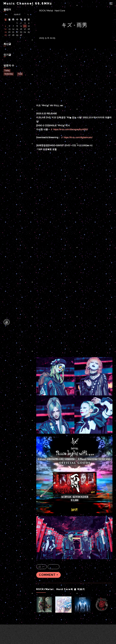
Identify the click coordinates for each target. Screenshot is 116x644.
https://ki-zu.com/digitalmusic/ (78, 137)
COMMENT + (48, 575)
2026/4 (17, 14)
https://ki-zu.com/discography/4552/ (71, 129)
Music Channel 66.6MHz (28, 3)
